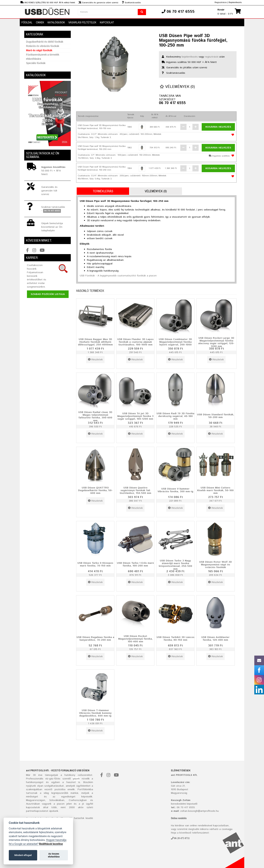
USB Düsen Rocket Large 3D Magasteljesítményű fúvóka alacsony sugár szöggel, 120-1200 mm (216, 342)
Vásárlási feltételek (82, 22)
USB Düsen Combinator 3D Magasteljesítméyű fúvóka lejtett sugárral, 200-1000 (175, 342)
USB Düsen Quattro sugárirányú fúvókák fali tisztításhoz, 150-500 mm (135, 490)
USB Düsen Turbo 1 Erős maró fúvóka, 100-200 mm (135, 564)
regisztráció (212, 57)
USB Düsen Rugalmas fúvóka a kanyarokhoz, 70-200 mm (95, 638)
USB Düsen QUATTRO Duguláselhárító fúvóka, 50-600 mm (95, 490)
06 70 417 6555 (172, 103)
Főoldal (27, 22)
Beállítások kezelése (51, 844)
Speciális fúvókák (36, 63)
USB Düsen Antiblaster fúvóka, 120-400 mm (215, 638)
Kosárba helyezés (218, 127)
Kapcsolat (107, 22)
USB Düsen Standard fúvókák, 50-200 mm (216, 416)
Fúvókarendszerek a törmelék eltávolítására (43, 57)
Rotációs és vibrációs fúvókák (43, 46)
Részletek (95, 360)
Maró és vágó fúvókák (39, 50)
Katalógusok (56, 22)
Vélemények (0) (177, 87)
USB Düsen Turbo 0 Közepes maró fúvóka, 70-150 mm (95, 564)
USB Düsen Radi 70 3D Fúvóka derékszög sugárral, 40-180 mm (175, 416)
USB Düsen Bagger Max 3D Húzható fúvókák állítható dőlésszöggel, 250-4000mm (95, 342)
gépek (76, 779)
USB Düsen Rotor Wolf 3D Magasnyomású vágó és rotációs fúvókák (216, 565)
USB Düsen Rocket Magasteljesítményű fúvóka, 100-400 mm (135, 639)
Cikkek (40, 22)
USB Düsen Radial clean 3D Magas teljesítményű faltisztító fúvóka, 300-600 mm (95, 416)
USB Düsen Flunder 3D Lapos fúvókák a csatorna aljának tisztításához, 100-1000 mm (135, 342)
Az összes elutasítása (54, 855)
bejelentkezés (190, 57)
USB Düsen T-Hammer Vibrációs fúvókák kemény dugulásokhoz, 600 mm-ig (95, 713)
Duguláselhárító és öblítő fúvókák (45, 42)
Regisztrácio (221, 2)
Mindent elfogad (23, 855)
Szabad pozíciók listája (48, 294)
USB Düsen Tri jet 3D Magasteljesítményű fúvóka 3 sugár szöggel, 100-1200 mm (135, 416)
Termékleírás (103, 191)
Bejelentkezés (235, 2)
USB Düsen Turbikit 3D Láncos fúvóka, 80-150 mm (175, 638)
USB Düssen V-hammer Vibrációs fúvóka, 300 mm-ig (175, 490)
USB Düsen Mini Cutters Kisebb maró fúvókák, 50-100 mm (215, 490)
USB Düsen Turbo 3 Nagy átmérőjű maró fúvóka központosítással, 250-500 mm (175, 565)
